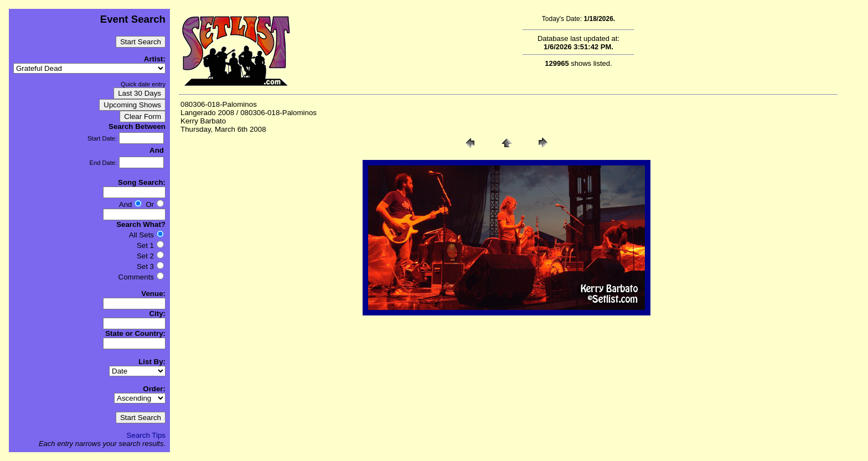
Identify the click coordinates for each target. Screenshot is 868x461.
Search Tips (146, 435)
